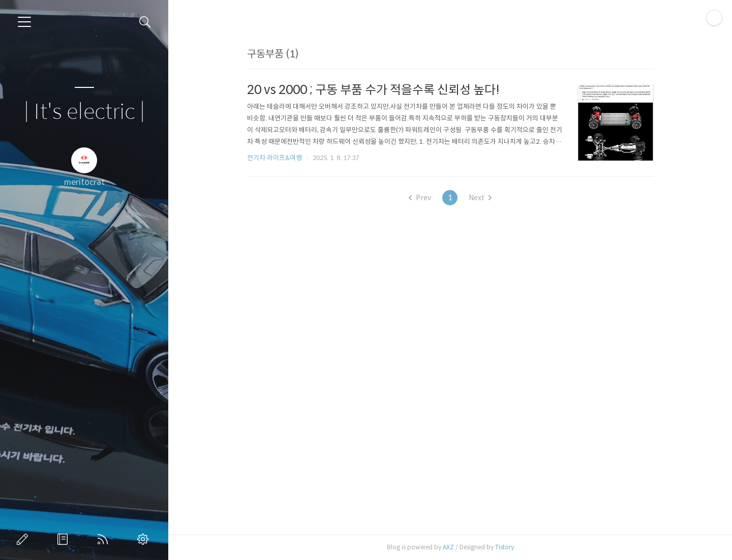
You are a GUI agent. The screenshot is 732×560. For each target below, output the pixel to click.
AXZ (448, 547)
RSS (105, 539)
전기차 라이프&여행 (274, 158)
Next (480, 198)
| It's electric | (84, 112)
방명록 (65, 539)
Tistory (505, 547)
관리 (145, 539)
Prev (420, 198)
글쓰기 (24, 539)
